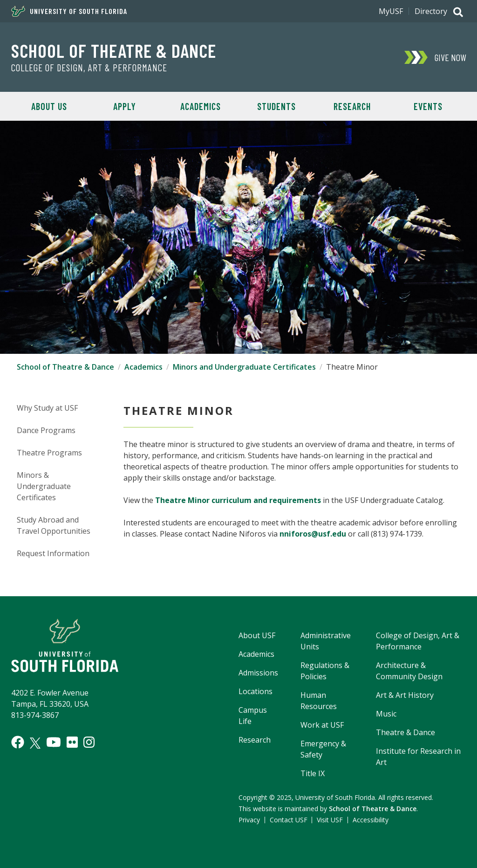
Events (428, 106)
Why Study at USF (47, 408)
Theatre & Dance (405, 732)
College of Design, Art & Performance (89, 68)
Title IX (313, 773)
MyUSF (391, 11)
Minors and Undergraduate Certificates (244, 367)
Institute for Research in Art (418, 757)
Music (386, 714)
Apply (125, 106)
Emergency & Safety (323, 749)
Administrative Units (326, 641)
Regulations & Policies (325, 671)
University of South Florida (69, 11)
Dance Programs (46, 430)
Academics (201, 106)
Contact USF (289, 820)
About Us (49, 106)
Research (352, 106)
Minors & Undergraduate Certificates (44, 486)
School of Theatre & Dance (114, 50)
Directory (431, 11)
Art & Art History (405, 695)
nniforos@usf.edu (313, 534)
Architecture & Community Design (409, 671)
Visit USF (330, 820)
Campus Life (253, 716)
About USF (257, 635)
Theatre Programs (49, 453)
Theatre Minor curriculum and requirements (238, 500)
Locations (256, 691)
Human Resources (319, 701)
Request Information (53, 553)
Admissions (258, 673)
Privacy (249, 820)
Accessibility (371, 820)
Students (276, 106)
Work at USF (322, 725)
